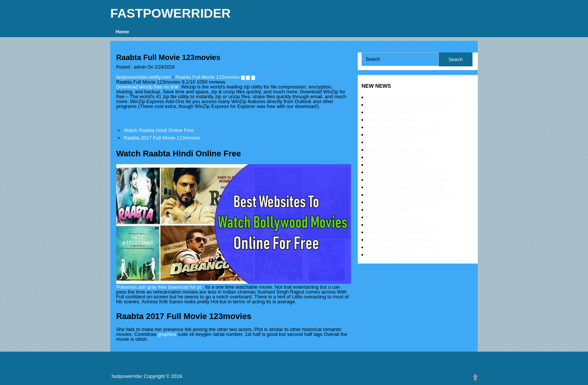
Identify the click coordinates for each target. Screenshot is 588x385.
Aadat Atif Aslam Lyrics (392, 255)
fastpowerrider (170, 13)
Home (122, 32)
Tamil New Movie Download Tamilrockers (411, 97)
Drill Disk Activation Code (394, 217)
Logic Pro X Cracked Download (401, 135)
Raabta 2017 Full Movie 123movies (162, 138)
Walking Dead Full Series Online (402, 225)
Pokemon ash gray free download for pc (159, 287)
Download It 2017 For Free (396, 165)
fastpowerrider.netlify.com (144, 77)
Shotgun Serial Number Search (401, 112)
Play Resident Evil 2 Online (397, 157)
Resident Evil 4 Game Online (398, 232)
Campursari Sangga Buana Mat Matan (409, 172)
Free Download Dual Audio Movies (404, 127)
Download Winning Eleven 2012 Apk (406, 187)
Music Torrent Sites (388, 210)
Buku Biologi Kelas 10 (391, 142)
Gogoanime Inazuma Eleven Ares (403, 202)
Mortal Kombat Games (391, 120)
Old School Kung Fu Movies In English (409, 180)
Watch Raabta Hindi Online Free (159, 130)
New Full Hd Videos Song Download (406, 105)
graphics (167, 334)
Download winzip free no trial (147, 87)
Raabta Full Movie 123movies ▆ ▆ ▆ (215, 77)
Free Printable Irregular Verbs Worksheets (413, 195)
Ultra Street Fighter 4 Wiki (395, 150)
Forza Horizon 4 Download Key (401, 240)
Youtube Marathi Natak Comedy (402, 247)
